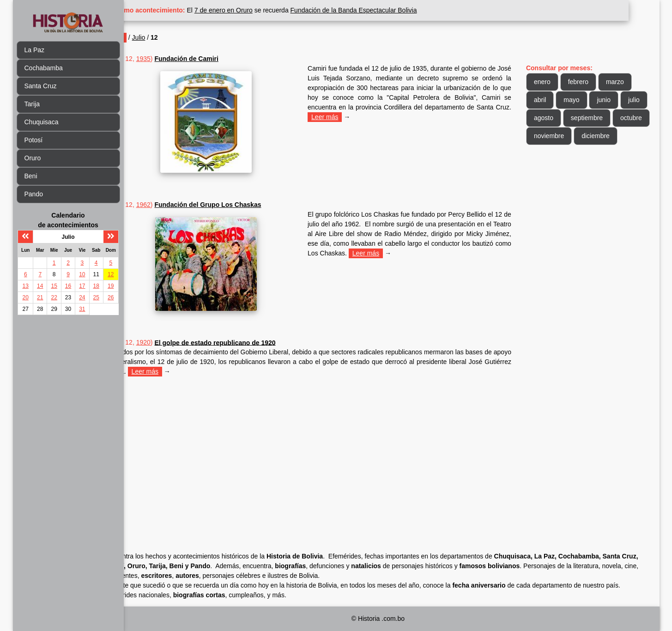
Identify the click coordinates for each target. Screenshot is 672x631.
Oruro (33, 158)
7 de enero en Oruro (254, 10)
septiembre (623, 118)
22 (54, 297)
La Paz (35, 50)
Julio (169, 37)
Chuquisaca (42, 122)
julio (547, 118)
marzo (622, 82)
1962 (174, 205)
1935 (174, 59)
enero (550, 82)
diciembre (555, 154)
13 (26, 286)
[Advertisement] (327, 451)
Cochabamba (44, 68)
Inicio (146, 37)
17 (82, 286)
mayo (579, 100)
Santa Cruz (41, 86)
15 (54, 286)
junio (611, 100)
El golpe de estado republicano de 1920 (246, 342)
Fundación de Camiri (217, 59)
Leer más (430, 117)
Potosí (34, 140)
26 (111, 297)
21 (40, 297)
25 (96, 297)
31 (82, 309)
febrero (586, 82)
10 (82, 274)
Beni (31, 176)
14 (40, 286)
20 (26, 297)
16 (68, 286)
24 (82, 297)
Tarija (32, 104)
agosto (580, 118)
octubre (552, 136)
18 (96, 286)
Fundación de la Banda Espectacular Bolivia (384, 10)
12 (111, 274)
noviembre (596, 136)
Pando (34, 194)
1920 (174, 342)
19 (111, 286)
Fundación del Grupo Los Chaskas (239, 205)
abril (547, 100)
